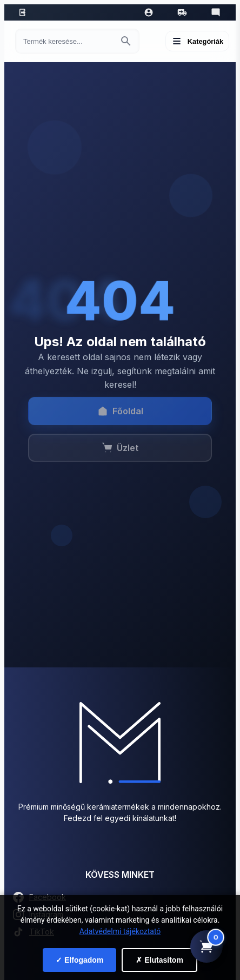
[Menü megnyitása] (197, 41)
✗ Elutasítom (159, 960)
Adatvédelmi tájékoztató (120, 931)
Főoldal (120, 415)
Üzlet (120, 452)
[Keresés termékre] (68, 41)
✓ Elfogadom (79, 960)
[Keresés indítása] (126, 41)
